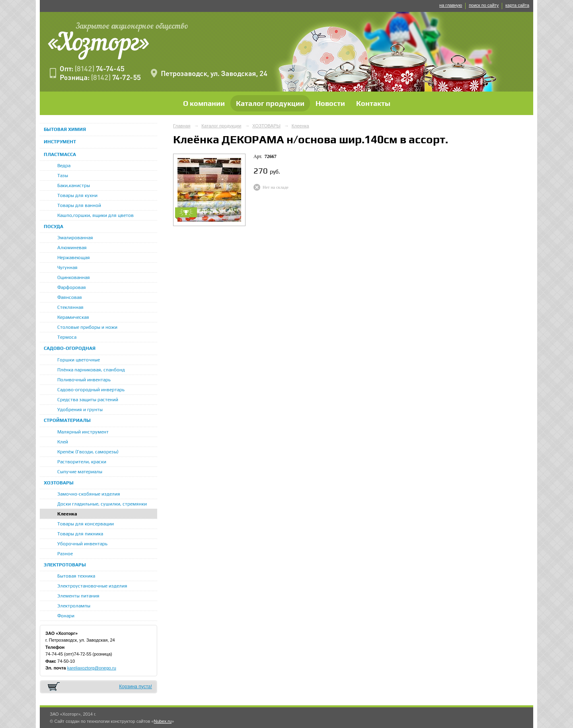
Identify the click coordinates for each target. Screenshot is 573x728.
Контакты (373, 103)
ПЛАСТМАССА (60, 154)
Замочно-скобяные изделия (89, 494)
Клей (63, 442)
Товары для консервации (86, 524)
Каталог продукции (270, 103)
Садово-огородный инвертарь (91, 390)
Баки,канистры (74, 185)
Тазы (63, 176)
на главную (451, 5)
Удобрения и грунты (80, 410)
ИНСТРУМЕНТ (60, 142)
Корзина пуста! (135, 687)
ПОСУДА (54, 226)
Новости (330, 103)
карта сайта (517, 5)
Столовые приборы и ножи (87, 327)
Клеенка (67, 514)
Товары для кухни (77, 195)
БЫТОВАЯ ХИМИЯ (65, 129)
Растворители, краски (82, 462)
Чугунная (67, 267)
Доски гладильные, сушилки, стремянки (102, 504)
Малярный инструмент (83, 432)
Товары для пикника (80, 534)
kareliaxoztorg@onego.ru (92, 668)
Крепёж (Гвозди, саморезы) (88, 452)
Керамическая (73, 317)
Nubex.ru (163, 721)
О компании (204, 103)
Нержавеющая (74, 258)
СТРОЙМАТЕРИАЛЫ (67, 420)
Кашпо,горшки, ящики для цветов (95, 215)
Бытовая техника (76, 576)
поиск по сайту (484, 5)
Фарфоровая (72, 287)
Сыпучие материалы (80, 472)
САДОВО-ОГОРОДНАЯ (70, 348)
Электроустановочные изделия (92, 586)
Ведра (64, 166)
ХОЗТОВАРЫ (59, 483)
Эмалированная (75, 238)
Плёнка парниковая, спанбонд (91, 370)
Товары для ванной (79, 205)
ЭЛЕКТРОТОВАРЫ (65, 565)
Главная (182, 126)
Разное (65, 554)
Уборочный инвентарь (82, 544)
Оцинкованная (74, 277)
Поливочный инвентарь (84, 380)
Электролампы (74, 606)
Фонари (66, 616)
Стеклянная (70, 307)
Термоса (67, 337)
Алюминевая (72, 248)
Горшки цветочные (79, 360)
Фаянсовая (70, 297)
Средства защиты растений (88, 400)
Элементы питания (78, 596)
